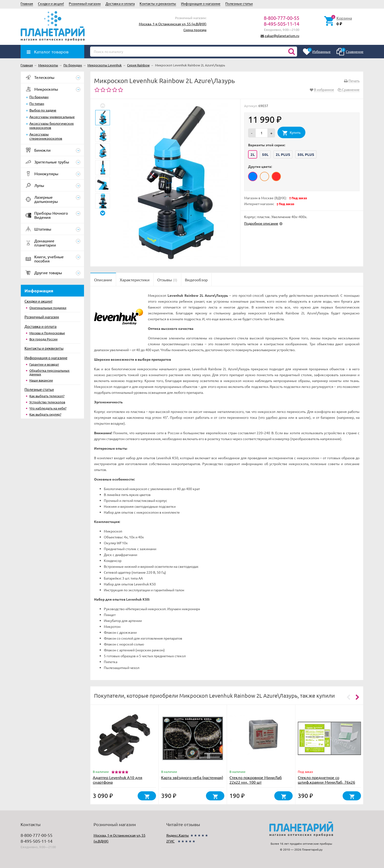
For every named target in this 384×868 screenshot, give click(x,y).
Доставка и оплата (120, 3)
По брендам (39, 97)
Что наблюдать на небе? (48, 408)
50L (265, 154)
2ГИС (170, 841)
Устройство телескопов (47, 402)
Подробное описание (261, 223)
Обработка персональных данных (49, 372)
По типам (37, 103)
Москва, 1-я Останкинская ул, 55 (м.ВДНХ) (173, 24)
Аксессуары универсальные (52, 117)
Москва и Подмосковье (47, 333)
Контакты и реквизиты (158, 3)
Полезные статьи (239, 3)
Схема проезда (195, 30)
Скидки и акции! (51, 3)
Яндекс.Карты (178, 835)
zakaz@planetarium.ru (282, 36)
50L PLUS (306, 154)
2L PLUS (283, 154)
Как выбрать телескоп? (47, 396)
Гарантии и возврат (44, 364)
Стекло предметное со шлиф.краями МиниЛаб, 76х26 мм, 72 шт (326, 782)
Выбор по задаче (43, 110)
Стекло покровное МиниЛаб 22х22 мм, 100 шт (256, 780)
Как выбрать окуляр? (45, 414)
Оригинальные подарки (48, 308)
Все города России (43, 339)
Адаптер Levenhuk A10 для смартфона (118, 780)
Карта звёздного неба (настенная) (192, 777)
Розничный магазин (85, 3)
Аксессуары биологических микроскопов (52, 125)
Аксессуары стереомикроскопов (46, 136)
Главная (27, 3)
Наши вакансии (41, 380)
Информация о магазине (201, 3)
